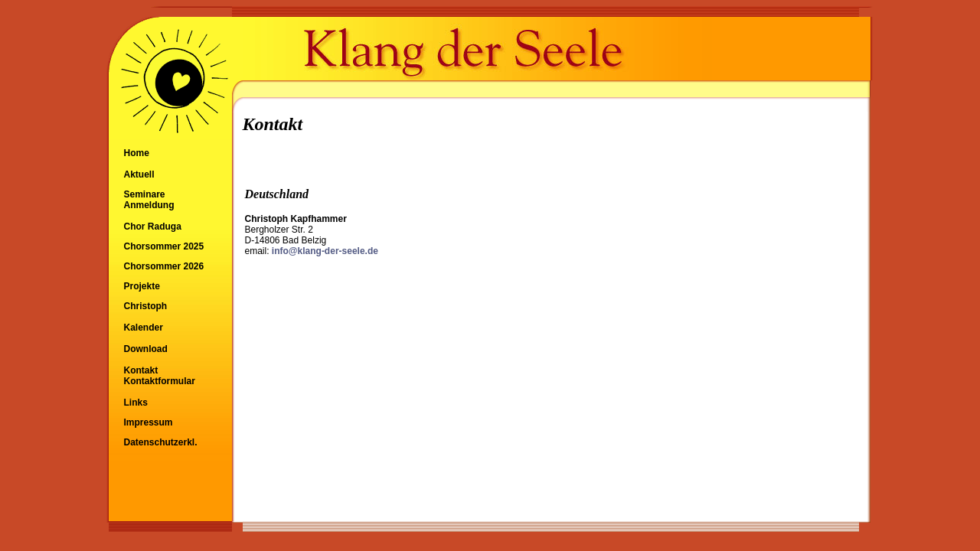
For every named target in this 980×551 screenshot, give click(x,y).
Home (137, 153)
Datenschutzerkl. (161, 442)
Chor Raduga (153, 227)
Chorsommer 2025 (164, 246)
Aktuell (139, 174)
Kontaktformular (160, 381)
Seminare (145, 194)
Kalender (144, 328)
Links (136, 403)
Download (146, 349)
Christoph (146, 306)
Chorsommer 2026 (164, 266)
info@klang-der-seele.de (325, 251)
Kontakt (141, 370)
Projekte (142, 286)
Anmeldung (149, 205)
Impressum (149, 422)
